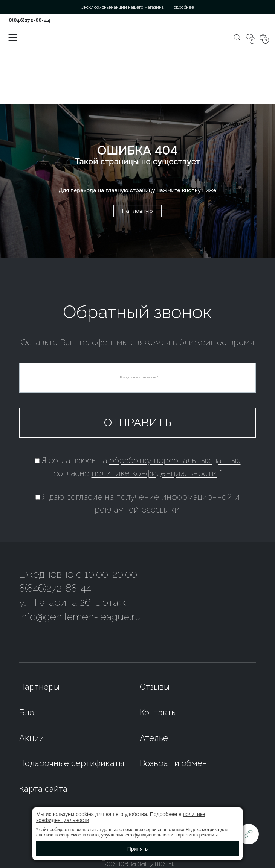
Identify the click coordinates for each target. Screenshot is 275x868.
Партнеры (39, 687)
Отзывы (155, 687)
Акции (32, 738)
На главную (137, 211)
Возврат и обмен (173, 763)
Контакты (158, 712)
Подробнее (182, 7)
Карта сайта (43, 789)
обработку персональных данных (175, 460)
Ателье (154, 738)
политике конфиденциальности (154, 473)
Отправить (138, 423)
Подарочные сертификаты (72, 763)
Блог (28, 712)
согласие (84, 497)
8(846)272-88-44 (30, 20)
